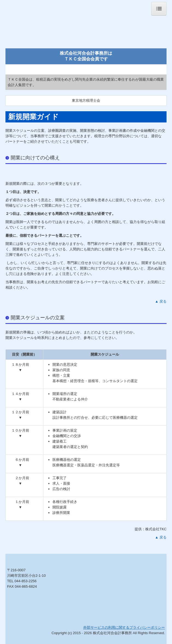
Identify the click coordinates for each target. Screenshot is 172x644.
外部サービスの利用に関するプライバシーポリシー (124, 627)
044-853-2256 (26, 581)
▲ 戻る (161, 301)
